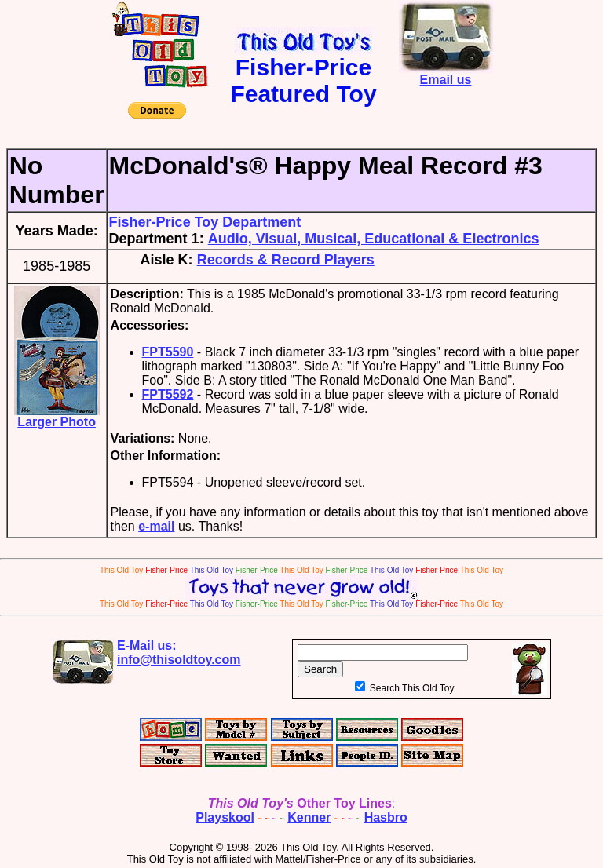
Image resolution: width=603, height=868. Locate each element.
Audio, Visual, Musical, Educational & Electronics (374, 239)
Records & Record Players (286, 260)
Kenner (309, 817)
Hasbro (386, 817)
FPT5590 (168, 352)
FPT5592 (168, 394)
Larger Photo (57, 416)
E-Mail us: (179, 653)
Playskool (225, 817)
